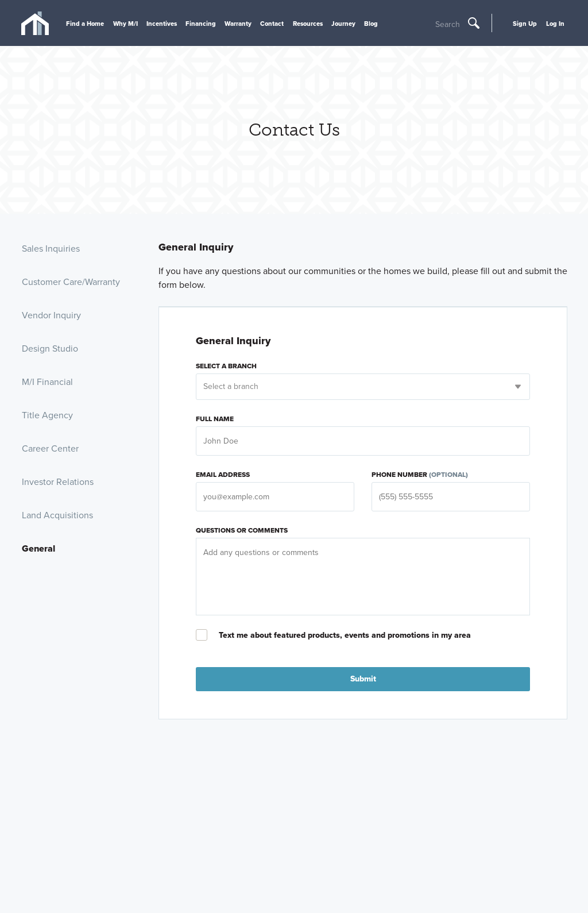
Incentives (162, 24)
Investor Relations (58, 482)
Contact (272, 24)
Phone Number (420, 475)
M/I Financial (47, 382)
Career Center (50, 448)
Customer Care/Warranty (71, 282)
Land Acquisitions (57, 515)
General (38, 548)
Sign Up (525, 24)
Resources (308, 24)
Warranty (238, 24)
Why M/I (125, 24)
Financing (201, 24)
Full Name (215, 419)
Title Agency (47, 415)
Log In (555, 24)
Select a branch (226, 366)
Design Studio (50, 348)
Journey (343, 24)
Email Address (223, 475)
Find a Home (85, 24)
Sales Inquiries (51, 249)
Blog (371, 24)
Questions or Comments (242, 530)
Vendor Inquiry (51, 315)
